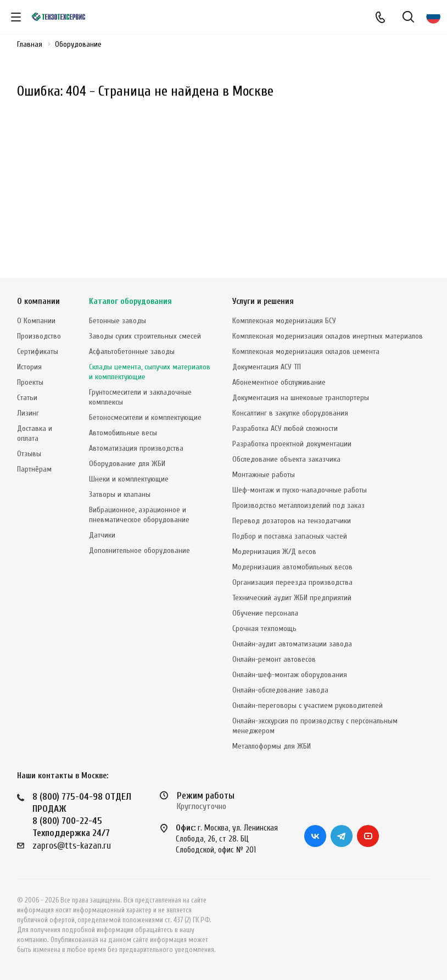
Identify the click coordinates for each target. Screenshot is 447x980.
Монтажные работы (264, 475)
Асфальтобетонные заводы (132, 351)
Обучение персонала (265, 613)
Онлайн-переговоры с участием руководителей (308, 705)
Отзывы (29, 454)
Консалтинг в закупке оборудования (290, 413)
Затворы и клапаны (120, 494)
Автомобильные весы (123, 433)
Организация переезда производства (292, 582)
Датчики (102, 535)
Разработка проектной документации (292, 444)
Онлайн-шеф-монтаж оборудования (290, 675)
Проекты (30, 382)
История (29, 367)
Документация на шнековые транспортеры (301, 398)
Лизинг (28, 413)
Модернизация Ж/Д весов (274, 552)
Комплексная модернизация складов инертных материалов (328, 336)
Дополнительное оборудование (139, 550)
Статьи (27, 398)
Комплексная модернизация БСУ (284, 321)
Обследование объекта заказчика (286, 459)
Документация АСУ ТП (267, 367)
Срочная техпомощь (264, 629)
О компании (38, 301)
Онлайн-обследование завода (280, 690)
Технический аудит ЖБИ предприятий (292, 598)
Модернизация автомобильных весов (292, 567)
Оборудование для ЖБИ (127, 464)
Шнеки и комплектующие (129, 479)
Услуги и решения (263, 301)
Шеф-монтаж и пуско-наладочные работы (300, 490)
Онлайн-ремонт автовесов (274, 659)
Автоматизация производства (136, 448)
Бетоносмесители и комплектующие (145, 417)
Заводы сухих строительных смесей (145, 336)
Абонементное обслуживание (279, 382)
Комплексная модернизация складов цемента (306, 351)
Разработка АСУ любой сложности (285, 428)
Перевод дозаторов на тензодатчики (292, 521)
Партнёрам (34, 469)
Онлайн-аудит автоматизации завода (292, 644)
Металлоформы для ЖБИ (272, 746)
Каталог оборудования (130, 301)
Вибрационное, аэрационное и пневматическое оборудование (139, 515)
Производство (39, 336)
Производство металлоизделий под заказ (298, 505)
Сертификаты (38, 351)
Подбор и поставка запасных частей (290, 536)
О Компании (36, 321)
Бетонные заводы (118, 321)
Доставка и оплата (35, 433)
